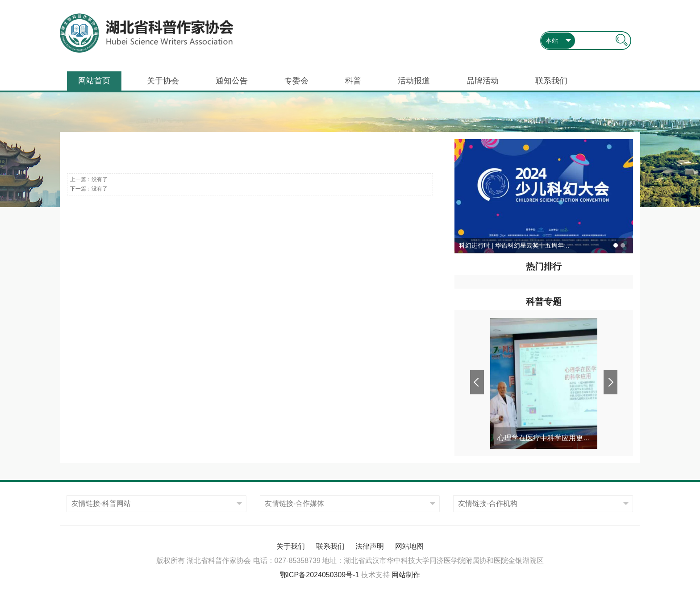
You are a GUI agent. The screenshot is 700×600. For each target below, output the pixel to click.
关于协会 (163, 81)
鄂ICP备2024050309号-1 (320, 575)
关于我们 (291, 546)
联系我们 (551, 81)
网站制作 (406, 575)
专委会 (296, 81)
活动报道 (414, 81)
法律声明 (370, 546)
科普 (353, 81)
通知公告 (232, 81)
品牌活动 (483, 81)
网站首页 (94, 81)
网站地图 (409, 546)
